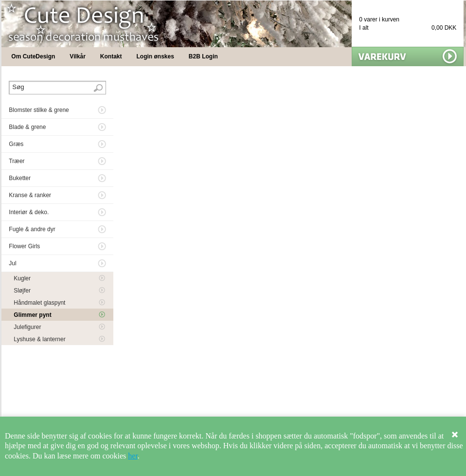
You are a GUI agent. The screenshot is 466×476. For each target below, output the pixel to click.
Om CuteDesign (33, 56)
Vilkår (77, 56)
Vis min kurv (408, 56)
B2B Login (203, 56)
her (133, 456)
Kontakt (111, 56)
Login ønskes (155, 56)
